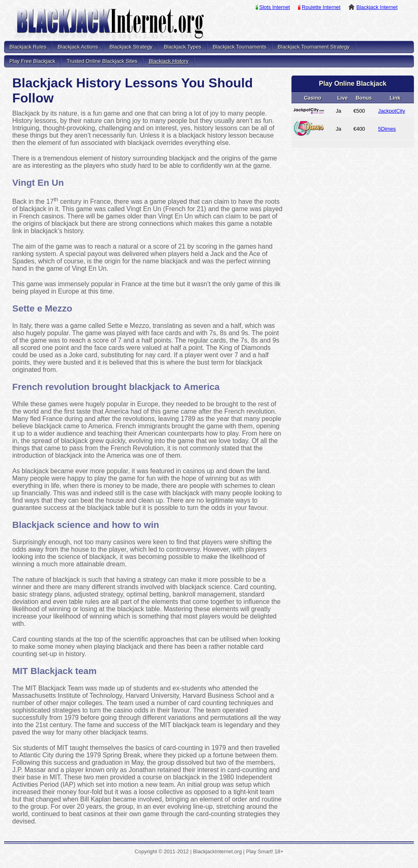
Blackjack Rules (28, 47)
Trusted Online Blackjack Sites (102, 61)
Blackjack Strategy (131, 47)
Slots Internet (275, 7)
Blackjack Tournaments (239, 47)
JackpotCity (391, 111)
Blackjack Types (182, 47)
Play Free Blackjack (32, 61)
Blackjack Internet (377, 7)
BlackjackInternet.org (110, 24)
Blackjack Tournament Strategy (313, 47)
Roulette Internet (321, 7)
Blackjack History (168, 61)
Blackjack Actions (78, 47)
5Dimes (387, 129)
